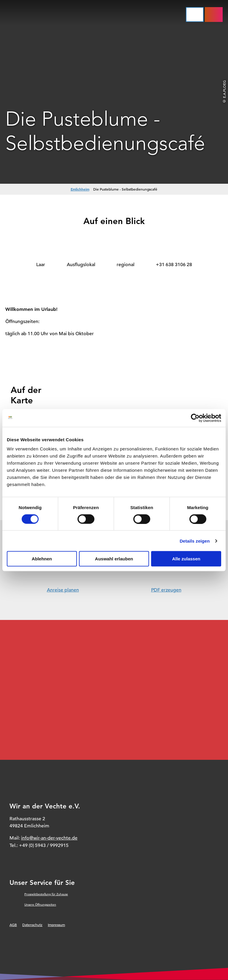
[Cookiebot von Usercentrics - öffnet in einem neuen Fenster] (195, 418)
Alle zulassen (186, 559)
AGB (13, 925)
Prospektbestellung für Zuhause (46, 894)
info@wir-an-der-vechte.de (49, 838)
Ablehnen (42, 559)
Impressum (56, 925)
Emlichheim (80, 189)
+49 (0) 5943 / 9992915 (44, 845)
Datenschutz (32, 925)
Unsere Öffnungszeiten (40, 905)
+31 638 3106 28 (174, 265)
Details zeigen (195, 541)
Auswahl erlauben (114, 559)
